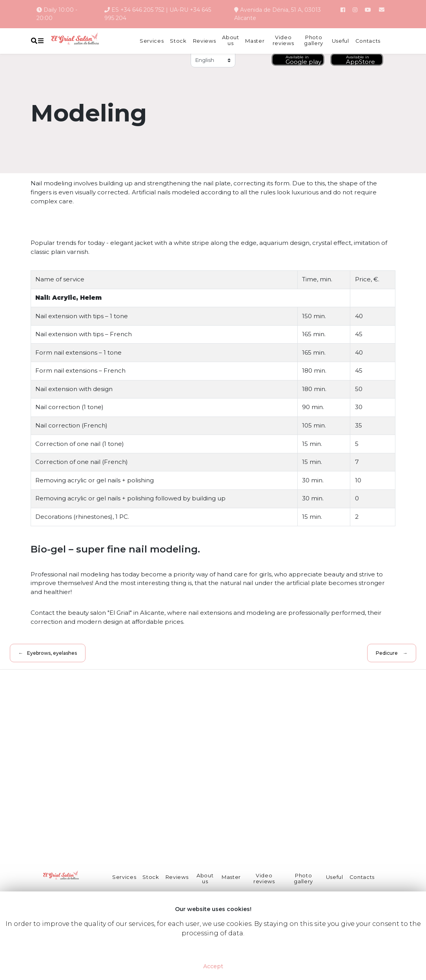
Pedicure (386, 653)
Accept (213, 966)
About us (230, 41)
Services (152, 41)
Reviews (205, 41)
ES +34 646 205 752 (138, 10)
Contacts (368, 41)
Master (255, 41)
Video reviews (283, 41)
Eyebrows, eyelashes (53, 653)
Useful (340, 41)
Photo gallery (314, 41)
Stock (178, 41)
